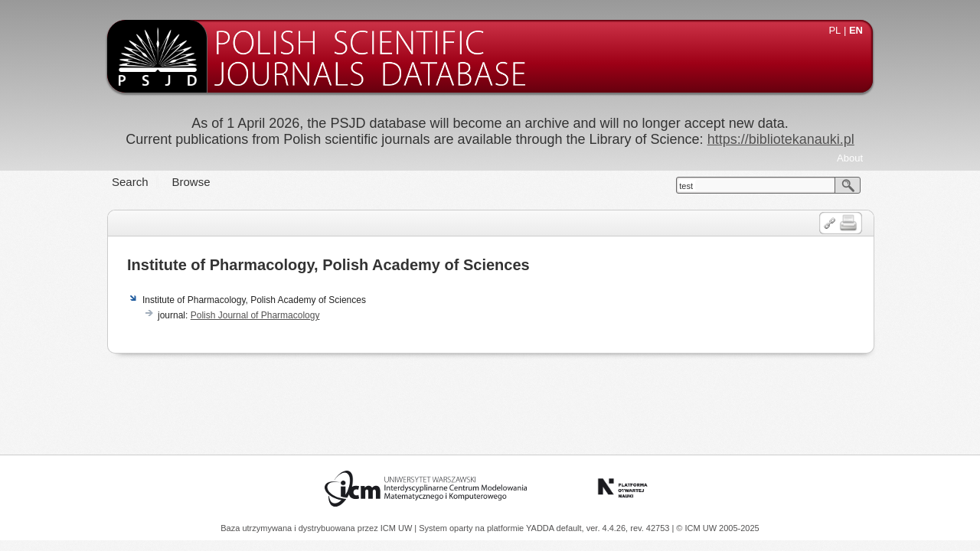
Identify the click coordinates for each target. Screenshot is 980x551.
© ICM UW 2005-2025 (717, 528)
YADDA (541, 528)
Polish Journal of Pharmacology (255, 315)
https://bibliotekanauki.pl (781, 139)
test (686, 186)
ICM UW (398, 528)
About (850, 158)
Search (130, 182)
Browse (191, 182)
